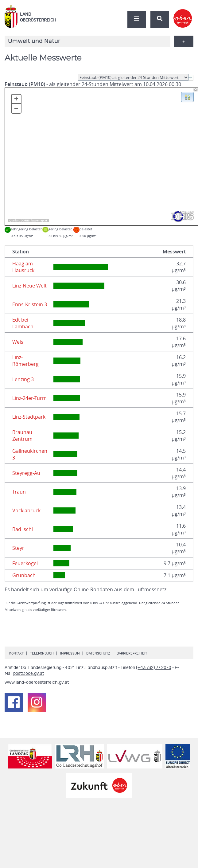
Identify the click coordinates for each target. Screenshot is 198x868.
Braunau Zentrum (22, 436)
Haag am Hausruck (23, 267)
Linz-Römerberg (25, 361)
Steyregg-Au (26, 473)
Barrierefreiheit (132, 653)
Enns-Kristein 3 (30, 304)
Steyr (18, 548)
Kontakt (16, 653)
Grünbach (24, 575)
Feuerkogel (25, 563)
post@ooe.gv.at (29, 674)
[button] (187, 96)
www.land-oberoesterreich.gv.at (37, 682)
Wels (18, 342)
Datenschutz (98, 653)
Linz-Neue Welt (29, 286)
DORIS (25, 221)
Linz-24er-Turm (29, 398)
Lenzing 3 (23, 379)
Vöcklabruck (26, 510)
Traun (19, 492)
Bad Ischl (23, 529)
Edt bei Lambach (23, 323)
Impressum (70, 653)
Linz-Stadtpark (29, 417)
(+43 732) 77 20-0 (154, 668)
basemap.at (39, 221)
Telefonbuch (42, 653)
